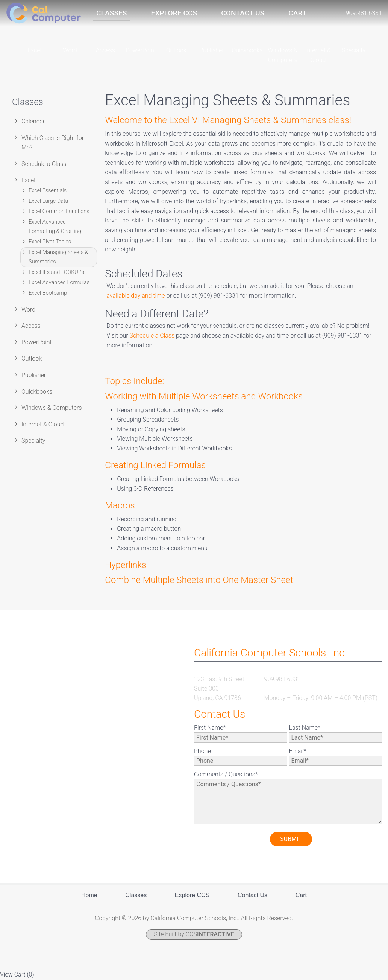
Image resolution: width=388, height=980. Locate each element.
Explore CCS (174, 13)
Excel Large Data (48, 202)
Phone (202, 751)
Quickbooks (37, 392)
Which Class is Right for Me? (53, 143)
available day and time (136, 296)
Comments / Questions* (226, 775)
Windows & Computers (52, 408)
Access (31, 326)
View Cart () (17, 975)
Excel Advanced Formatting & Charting (55, 227)
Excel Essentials (48, 191)
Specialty (33, 441)
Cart (297, 13)
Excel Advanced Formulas (59, 283)
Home (89, 896)
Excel (28, 181)
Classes (111, 13)
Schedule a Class (44, 164)
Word (28, 310)
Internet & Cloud (42, 425)
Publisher (34, 375)
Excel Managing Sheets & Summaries (58, 258)
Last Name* (305, 728)
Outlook (32, 359)
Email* (298, 751)
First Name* (210, 728)
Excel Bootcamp (48, 293)
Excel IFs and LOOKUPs (56, 273)
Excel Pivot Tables (50, 242)
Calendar (33, 122)
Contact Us (243, 13)
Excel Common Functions (59, 212)
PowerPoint (37, 343)
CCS (210, 935)
